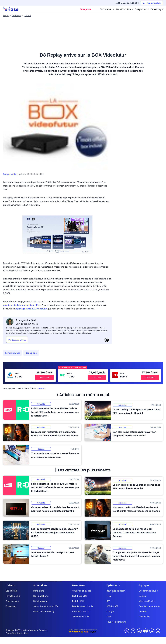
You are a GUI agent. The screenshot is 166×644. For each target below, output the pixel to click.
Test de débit (78, 601)
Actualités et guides (81, 591)
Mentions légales (147, 601)
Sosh (109, 617)
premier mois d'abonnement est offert (22, 305)
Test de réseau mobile (83, 606)
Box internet (12, 591)
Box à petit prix (41, 596)
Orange (110, 611)
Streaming (11, 606)
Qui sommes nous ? (148, 591)
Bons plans (31, 353)
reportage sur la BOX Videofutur (31, 309)
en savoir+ (42, 388)
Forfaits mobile (13, 596)
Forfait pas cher (41, 601)
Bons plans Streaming (44, 611)
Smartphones (12, 601)
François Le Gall (10, 174)
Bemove (43, 630)
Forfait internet (12, 353)
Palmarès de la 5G (81, 617)
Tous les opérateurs (116, 622)
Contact (143, 596)
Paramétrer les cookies (17, 633)
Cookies (143, 611)
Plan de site (144, 617)
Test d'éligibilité (79, 596)
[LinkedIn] (107, 340)
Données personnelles (150, 606)
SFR (108, 601)
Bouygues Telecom (116, 591)
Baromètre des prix (81, 611)
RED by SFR (112, 606)
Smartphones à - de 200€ (46, 606)
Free (109, 596)
